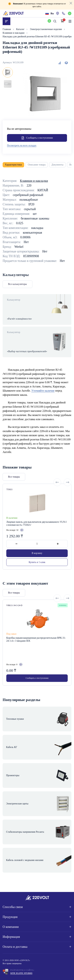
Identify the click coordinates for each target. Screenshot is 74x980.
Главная (7, 29)
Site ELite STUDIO (21, 973)
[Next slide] (68, 495)
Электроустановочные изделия (46, 29)
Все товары (14, 489)
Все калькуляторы (17, 284)
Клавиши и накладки (14, 33)
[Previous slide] (57, 495)
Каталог (21, 29)
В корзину (37, 565)
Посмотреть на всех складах (22, 145)
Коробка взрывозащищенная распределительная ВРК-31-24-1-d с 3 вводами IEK (36, 652)
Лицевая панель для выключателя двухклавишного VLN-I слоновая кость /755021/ (36, 536)
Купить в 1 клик (37, 575)
